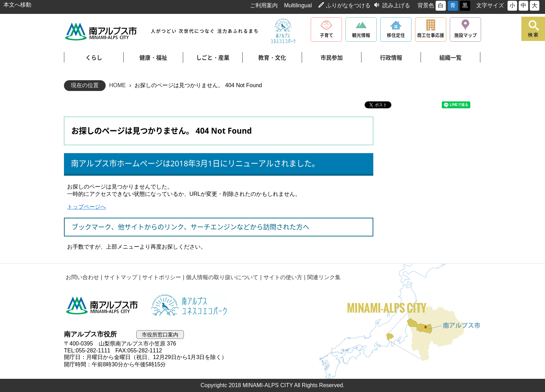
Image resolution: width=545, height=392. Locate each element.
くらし (94, 58)
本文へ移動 (17, 5)
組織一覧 (450, 58)
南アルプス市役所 (102, 306)
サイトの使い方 (283, 277)
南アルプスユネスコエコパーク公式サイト (283, 31)
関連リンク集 (324, 277)
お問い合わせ (82, 277)
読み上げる (396, 5)
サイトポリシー (162, 277)
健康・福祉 (153, 58)
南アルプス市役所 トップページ (101, 31)
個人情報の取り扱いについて (222, 277)
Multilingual (298, 5)
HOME (117, 85)
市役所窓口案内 (160, 335)
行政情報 (391, 58)
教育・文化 (272, 58)
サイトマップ (121, 277)
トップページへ (87, 207)
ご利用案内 (264, 5)
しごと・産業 (213, 58)
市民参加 (332, 58)
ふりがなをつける (348, 5)
